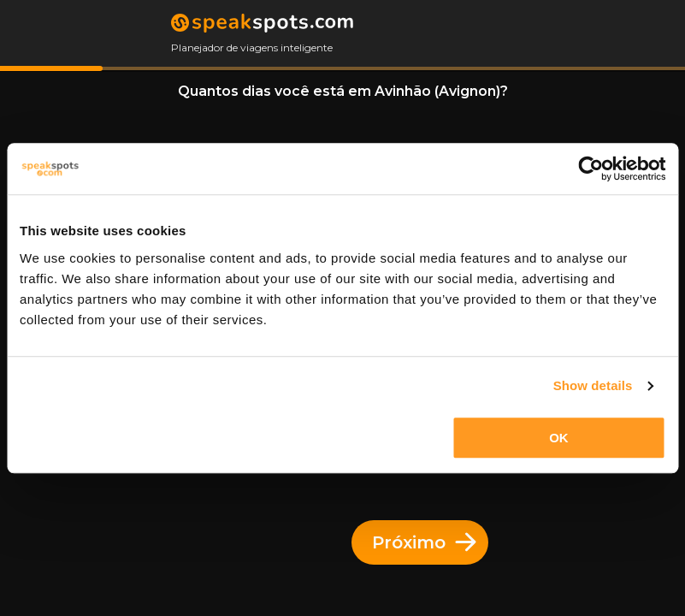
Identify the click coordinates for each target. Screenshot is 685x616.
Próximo (424, 542)
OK (559, 438)
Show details (593, 385)
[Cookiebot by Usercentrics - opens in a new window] (591, 169)
